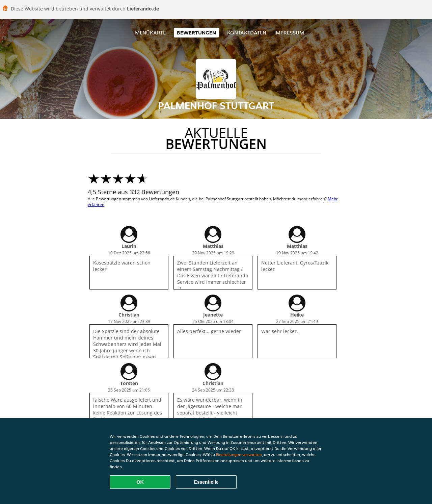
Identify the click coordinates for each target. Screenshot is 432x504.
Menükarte (150, 33)
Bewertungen (196, 33)
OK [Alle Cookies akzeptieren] (140, 482)
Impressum (289, 33)
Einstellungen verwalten (239, 455)
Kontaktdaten (247, 33)
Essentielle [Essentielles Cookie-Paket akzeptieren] (206, 482)
